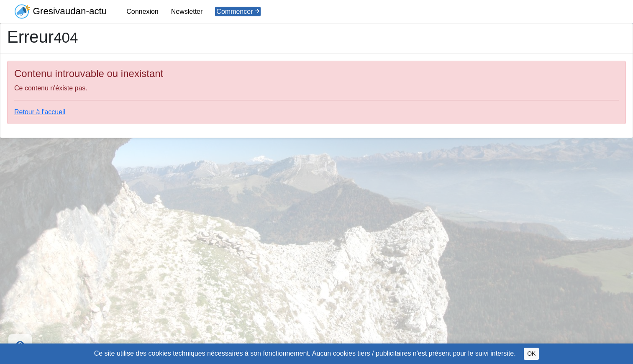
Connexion (142, 12)
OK (531, 354)
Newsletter (187, 12)
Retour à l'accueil (40, 112)
